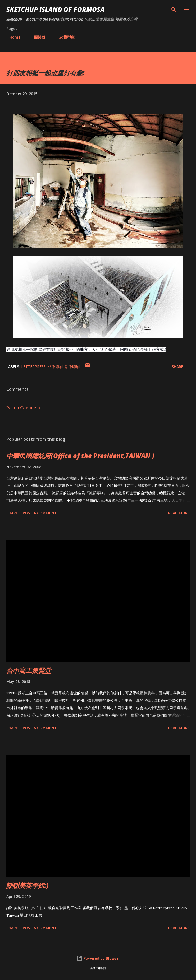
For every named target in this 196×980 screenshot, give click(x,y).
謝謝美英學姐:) (28, 885)
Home (12, 37)
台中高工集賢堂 (29, 670)
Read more (179, 513)
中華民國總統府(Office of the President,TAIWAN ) (80, 456)
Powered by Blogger (98, 958)
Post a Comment (23, 408)
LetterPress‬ (33, 367)
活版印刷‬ (72, 367)
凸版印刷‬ (55, 367)
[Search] (174, 10)
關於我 (37, 37)
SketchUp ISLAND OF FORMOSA (55, 9)
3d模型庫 (64, 37)
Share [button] (177, 367)
